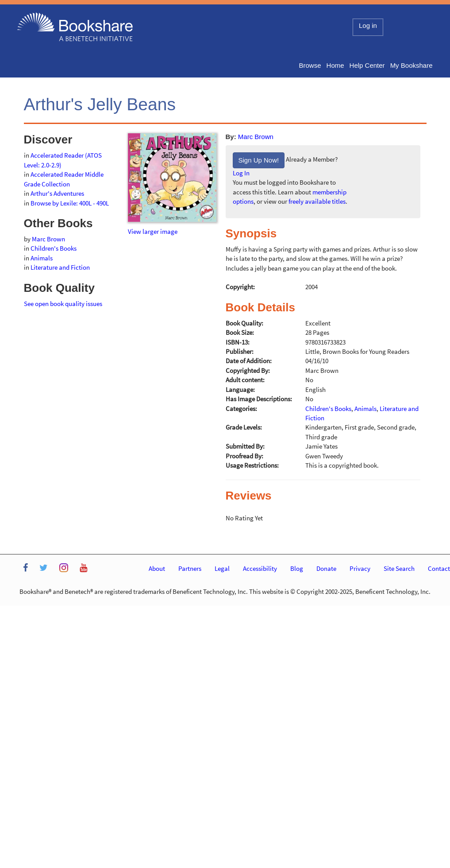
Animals (42, 258)
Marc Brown (256, 137)
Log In (241, 173)
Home (335, 65)
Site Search (399, 568)
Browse (310, 65)
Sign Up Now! (259, 160)
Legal (222, 568)
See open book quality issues (63, 304)
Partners (190, 568)
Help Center (367, 65)
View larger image (153, 231)
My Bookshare (412, 65)
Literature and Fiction (60, 267)
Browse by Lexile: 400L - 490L (70, 203)
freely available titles (317, 201)
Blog (297, 568)
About (157, 568)
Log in (368, 25)
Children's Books (54, 248)
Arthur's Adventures (57, 193)
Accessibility (260, 568)
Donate (326, 568)
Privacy (360, 568)
